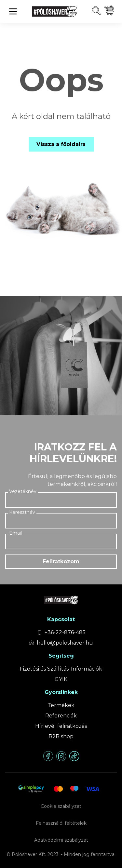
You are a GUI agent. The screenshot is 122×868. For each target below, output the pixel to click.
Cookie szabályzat (61, 806)
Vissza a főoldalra (61, 144)
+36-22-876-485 (65, 632)
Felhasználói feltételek (61, 823)
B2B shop (61, 736)
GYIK (61, 679)
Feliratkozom (61, 561)
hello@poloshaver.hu (65, 643)
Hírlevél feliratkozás (61, 726)
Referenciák (61, 716)
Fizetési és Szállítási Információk (61, 669)
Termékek (61, 705)
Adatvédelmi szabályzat (61, 840)
